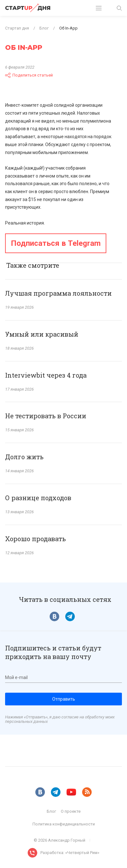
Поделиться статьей (29, 75)
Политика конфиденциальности (64, 824)
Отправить (64, 699)
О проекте (71, 811)
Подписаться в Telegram (56, 243)
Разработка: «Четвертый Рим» (70, 853)
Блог (51, 811)
